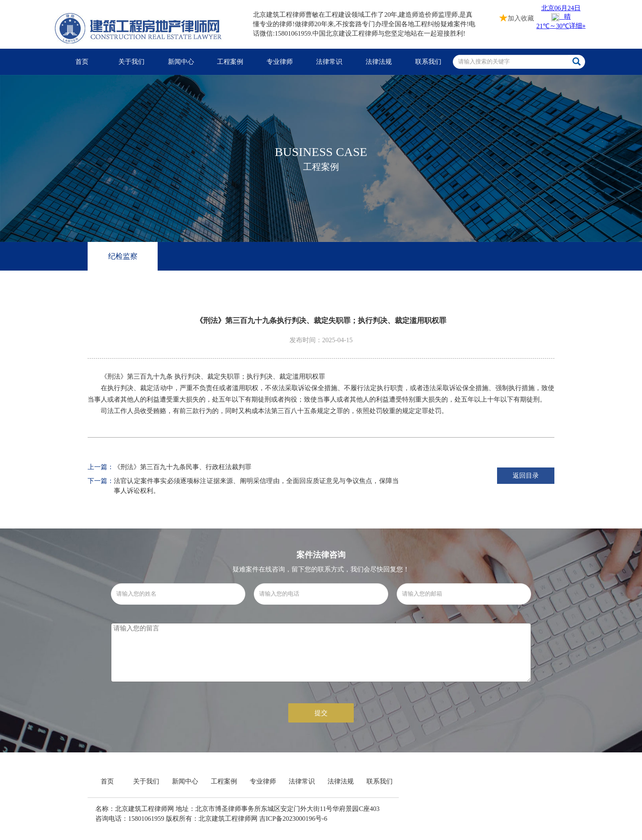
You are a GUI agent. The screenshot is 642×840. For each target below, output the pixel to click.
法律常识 (329, 62)
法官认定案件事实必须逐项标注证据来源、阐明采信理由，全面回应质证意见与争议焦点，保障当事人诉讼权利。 (256, 486)
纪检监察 (123, 256)
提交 (321, 713)
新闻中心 (181, 62)
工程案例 (230, 62)
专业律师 (280, 62)
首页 (82, 62)
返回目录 (526, 475)
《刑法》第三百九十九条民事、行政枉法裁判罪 (183, 467)
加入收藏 (517, 17)
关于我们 (131, 62)
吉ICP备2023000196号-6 (293, 819)
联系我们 (428, 62)
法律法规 (379, 62)
